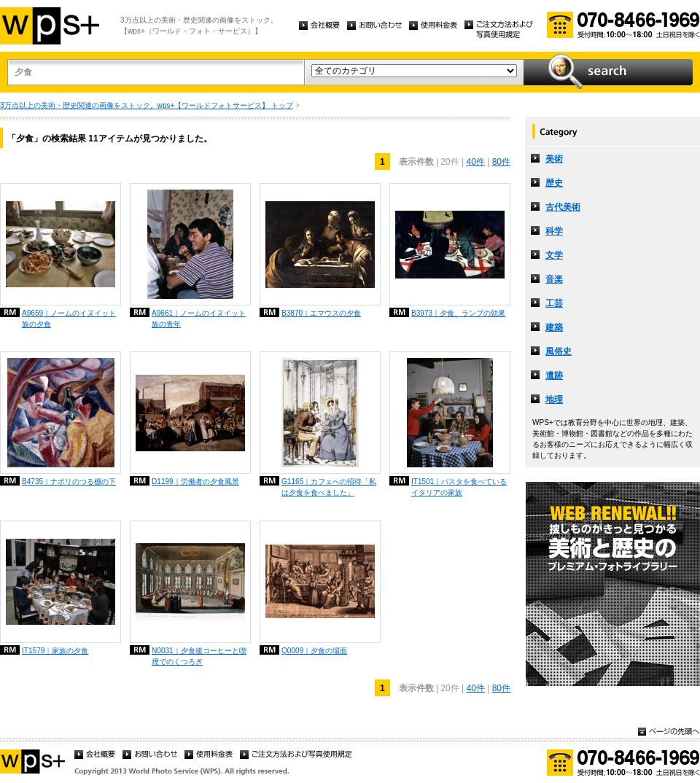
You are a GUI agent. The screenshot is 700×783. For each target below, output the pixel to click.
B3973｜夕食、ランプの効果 (458, 313)
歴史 (554, 183)
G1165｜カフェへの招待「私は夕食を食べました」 (329, 487)
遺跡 (554, 375)
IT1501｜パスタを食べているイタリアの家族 (459, 487)
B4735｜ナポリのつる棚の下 (69, 482)
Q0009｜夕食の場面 (314, 651)
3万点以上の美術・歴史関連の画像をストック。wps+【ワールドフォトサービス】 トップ (147, 105)
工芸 (554, 303)
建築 (554, 327)
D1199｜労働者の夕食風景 (195, 482)
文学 (554, 255)
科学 (554, 231)
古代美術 (563, 207)
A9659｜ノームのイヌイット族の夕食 (69, 319)
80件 (501, 162)
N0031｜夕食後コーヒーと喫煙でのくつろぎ (199, 656)
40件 (475, 162)
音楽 (554, 279)
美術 (554, 159)
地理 (554, 400)
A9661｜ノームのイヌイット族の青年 (199, 319)
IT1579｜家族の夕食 (55, 651)
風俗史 (559, 351)
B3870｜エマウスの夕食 (321, 313)
